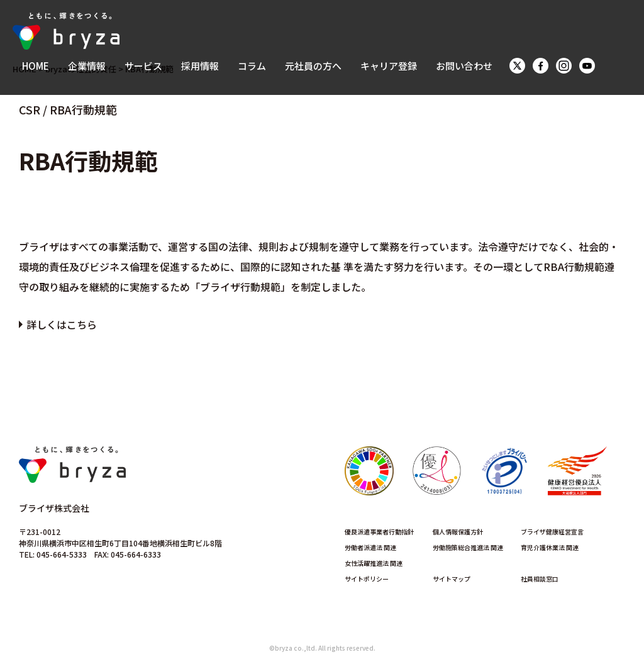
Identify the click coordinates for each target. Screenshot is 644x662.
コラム (252, 66)
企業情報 (87, 66)
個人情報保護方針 (458, 532)
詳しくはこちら (62, 324)
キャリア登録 (389, 66)
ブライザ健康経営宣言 (552, 532)
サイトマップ (452, 579)
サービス (143, 66)
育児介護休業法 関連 (550, 547)
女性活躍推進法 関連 (374, 563)
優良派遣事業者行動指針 (379, 532)
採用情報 (200, 66)
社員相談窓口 (540, 579)
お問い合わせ (464, 66)
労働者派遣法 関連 (370, 547)
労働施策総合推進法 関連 (468, 547)
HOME (36, 66)
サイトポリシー (367, 579)
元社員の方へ (313, 66)
